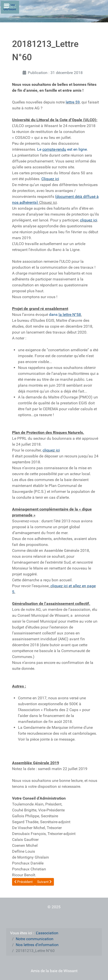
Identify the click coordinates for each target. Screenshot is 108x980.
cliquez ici (89, 220)
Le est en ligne (62, 149)
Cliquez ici (50, 179)
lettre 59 (73, 102)
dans (65, 314)
